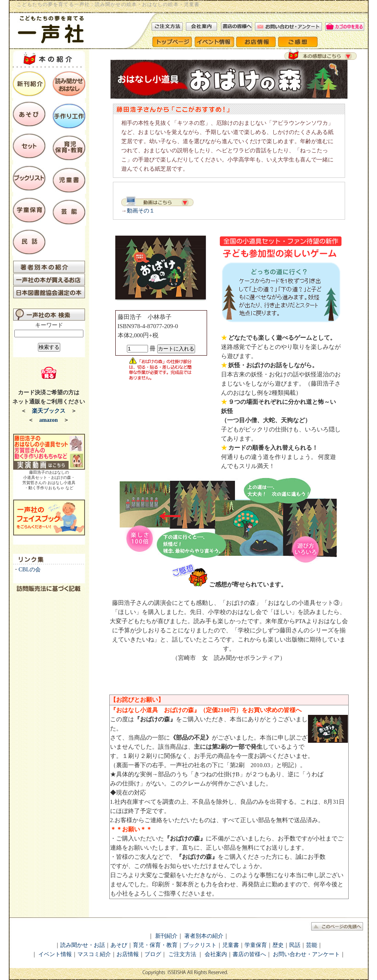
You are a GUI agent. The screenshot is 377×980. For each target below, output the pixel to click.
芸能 (312, 945)
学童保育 (256, 945)
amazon (48, 420)
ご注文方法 (182, 954)
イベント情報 (55, 954)
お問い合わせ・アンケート (306, 954)
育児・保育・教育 (155, 945)
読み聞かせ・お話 (83, 945)
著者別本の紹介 (204, 936)
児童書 (231, 945)
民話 (295, 945)
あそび (119, 945)
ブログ (153, 954)
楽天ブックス (49, 411)
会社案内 (215, 954)
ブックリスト (200, 945)
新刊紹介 (166, 936)
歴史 (278, 945)
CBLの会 (30, 570)
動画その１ (141, 211)
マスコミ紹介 (94, 954)
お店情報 (128, 954)
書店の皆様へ (249, 954)
